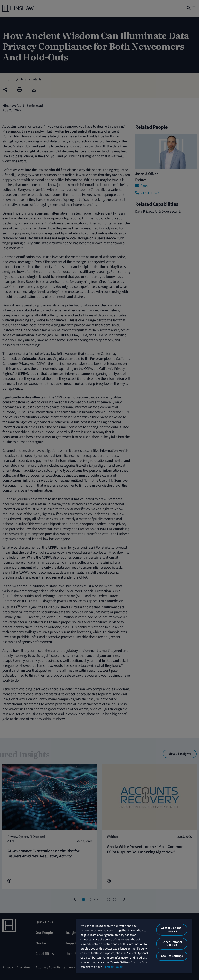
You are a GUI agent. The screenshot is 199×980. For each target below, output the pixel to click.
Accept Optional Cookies (172, 929)
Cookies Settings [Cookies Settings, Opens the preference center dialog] (172, 956)
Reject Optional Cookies (172, 944)
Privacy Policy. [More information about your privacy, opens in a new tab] (113, 967)
